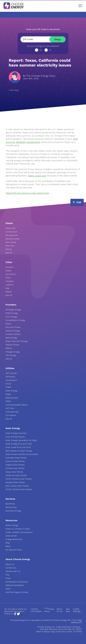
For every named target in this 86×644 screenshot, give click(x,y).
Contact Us (11, 568)
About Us (10, 564)
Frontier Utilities (13, 334)
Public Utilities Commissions (19, 532)
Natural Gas (11, 507)
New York (10, 246)
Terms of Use (59, 610)
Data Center (11, 536)
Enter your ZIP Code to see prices (43, 29)
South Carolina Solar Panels (19, 489)
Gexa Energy (11, 338)
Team (8, 589)
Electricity (10, 504)
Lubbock (10, 285)
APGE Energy (12, 313)
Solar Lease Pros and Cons (18, 447)
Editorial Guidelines (15, 585)
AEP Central (11, 373)
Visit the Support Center (17, 592)
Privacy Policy (49, 610)
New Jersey (11, 242)
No (50, 50)
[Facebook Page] (15, 615)
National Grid (12, 398)
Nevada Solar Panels (15, 482)
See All (9, 253)
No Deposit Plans (14, 550)
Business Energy (13, 511)
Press (8, 578)
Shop (57, 39)
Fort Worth (11, 274)
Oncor (8, 384)
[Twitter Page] (18, 614)
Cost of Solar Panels (15, 437)
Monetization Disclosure (17, 582)
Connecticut (11, 232)
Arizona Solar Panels (15, 461)
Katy (8, 288)
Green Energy (12, 525)
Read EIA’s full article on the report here (27, 193)
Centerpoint (11, 380)
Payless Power (12, 345)
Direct (8, 324)
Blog (8, 543)
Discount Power (13, 327)
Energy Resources (14, 539)
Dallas (8, 271)
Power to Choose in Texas (18, 529)
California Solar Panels (16, 475)
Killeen (9, 292)
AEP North (10, 377)
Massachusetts (13, 239)
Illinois (9, 249)
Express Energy (13, 331)
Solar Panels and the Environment (22, 454)
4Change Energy (13, 310)
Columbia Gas (12, 412)
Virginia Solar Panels (15, 465)
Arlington (10, 281)
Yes (41, 50)
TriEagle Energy (13, 352)
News (8, 546)
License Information (36, 610)
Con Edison (11, 415)
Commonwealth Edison (17, 405)
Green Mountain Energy (17, 341)
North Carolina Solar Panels (19, 479)
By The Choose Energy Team (39, 76)
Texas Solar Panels (14, 472)
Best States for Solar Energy (19, 451)
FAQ (7, 575)
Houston (10, 267)
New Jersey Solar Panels (17, 486)
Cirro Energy (11, 317)
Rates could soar (37, 176)
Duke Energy (11, 391)
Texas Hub (10, 228)
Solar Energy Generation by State (21, 440)
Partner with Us (13, 571)
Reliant (9, 348)
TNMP (8, 387)
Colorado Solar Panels (16, 458)
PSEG (8, 401)
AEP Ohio (10, 408)
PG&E (8, 394)
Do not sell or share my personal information (15, 610)
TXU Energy (11, 355)
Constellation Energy (15, 320)
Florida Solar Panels (15, 468)
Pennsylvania (12, 235)
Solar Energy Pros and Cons (19, 444)
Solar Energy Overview (16, 433)
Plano (8, 278)
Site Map (68, 610)
